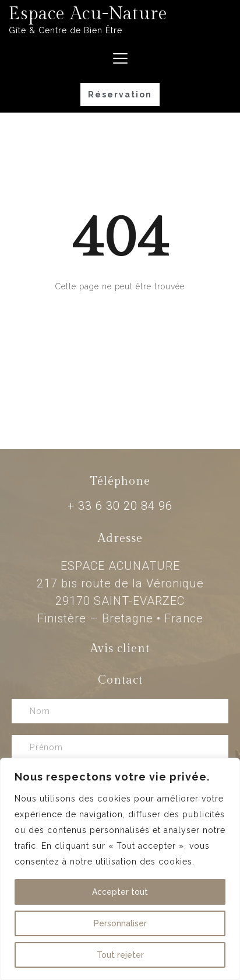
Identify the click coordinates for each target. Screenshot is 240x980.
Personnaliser (120, 923)
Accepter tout (120, 892)
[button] (120, 94)
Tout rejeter (120, 955)
